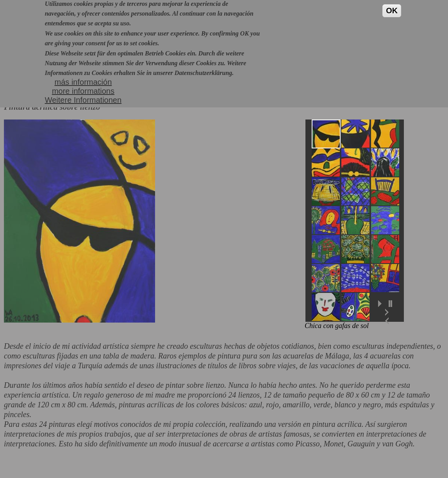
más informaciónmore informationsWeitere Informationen (83, 82)
